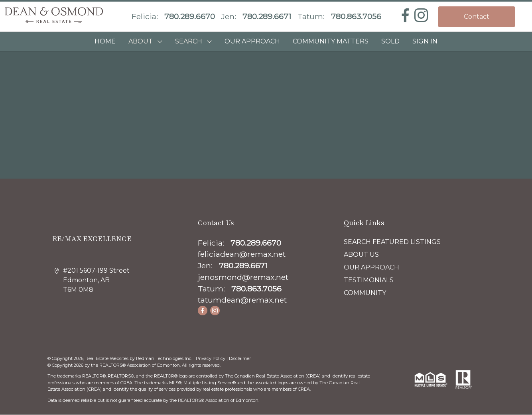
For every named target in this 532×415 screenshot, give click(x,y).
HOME (105, 41)
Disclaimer (240, 358)
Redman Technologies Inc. (165, 358)
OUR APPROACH (252, 41)
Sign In (425, 41)
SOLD (390, 41)
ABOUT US (361, 255)
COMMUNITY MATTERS (331, 41)
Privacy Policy (211, 358)
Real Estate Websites (107, 358)
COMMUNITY (365, 293)
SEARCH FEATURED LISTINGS (392, 242)
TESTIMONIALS (369, 280)
